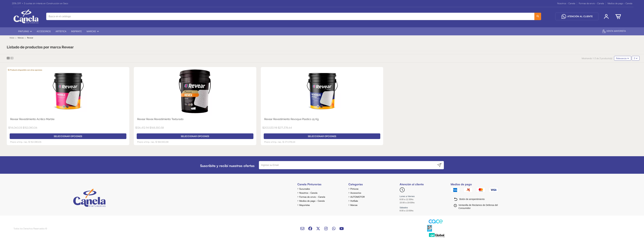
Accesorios (356, 193)
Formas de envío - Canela (592, 3)
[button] (25, 31)
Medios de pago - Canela (620, 3)
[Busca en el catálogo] (538, 16)
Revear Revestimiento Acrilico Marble (32, 119)
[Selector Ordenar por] (623, 58)
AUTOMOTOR (358, 197)
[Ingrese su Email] (347, 165)
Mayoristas (305, 205)
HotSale (354, 201)
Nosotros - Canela (566, 3)
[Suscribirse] (439, 165)
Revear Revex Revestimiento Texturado (160, 119)
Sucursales (305, 189)
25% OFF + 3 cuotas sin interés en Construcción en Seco (40, 3)
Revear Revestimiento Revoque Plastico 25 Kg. (292, 119)
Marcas (354, 205)
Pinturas (354, 189)
